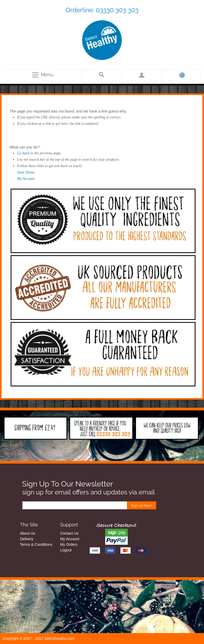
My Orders (69, 544)
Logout (66, 550)
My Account (26, 179)
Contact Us (69, 533)
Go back (23, 153)
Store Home (26, 172)
